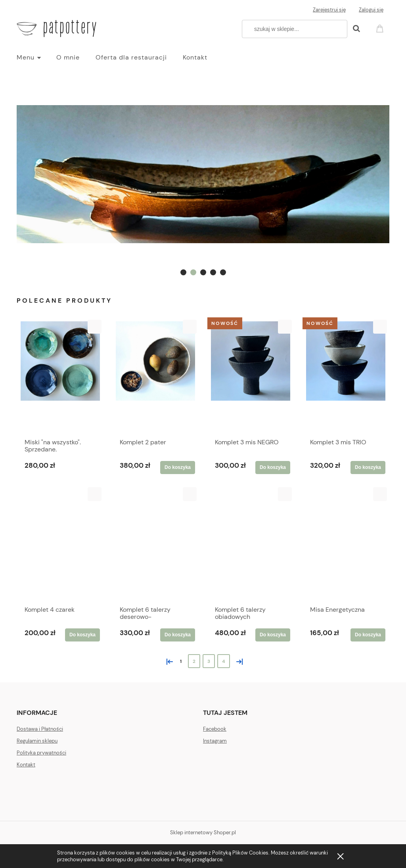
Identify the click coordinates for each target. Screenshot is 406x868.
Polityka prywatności (41, 753)
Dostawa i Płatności (40, 729)
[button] (95, 327)
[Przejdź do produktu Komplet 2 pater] (155, 377)
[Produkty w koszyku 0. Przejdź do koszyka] (381, 28)
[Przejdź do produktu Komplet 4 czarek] (60, 544)
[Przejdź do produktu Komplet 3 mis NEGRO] (251, 377)
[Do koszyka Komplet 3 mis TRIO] (368, 467)
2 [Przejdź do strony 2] (194, 661)
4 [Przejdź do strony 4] (224, 661)
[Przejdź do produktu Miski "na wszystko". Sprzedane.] (60, 377)
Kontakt (26, 765)
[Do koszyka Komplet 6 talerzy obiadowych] (273, 635)
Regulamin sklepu (37, 741)
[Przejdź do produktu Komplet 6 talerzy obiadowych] (251, 544)
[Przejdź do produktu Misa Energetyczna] (346, 544)
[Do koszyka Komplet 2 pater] (178, 467)
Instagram (215, 741)
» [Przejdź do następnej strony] (238, 661)
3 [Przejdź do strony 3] (209, 661)
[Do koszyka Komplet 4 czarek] (82, 635)
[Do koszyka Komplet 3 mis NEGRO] (273, 467)
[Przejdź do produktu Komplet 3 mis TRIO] (346, 377)
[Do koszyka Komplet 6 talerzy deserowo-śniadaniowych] (178, 635)
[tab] (183, 272)
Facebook (215, 729)
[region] (203, 174)
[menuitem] (36, 58)
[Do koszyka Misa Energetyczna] (368, 635)
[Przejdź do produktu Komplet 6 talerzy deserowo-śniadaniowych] (155, 544)
